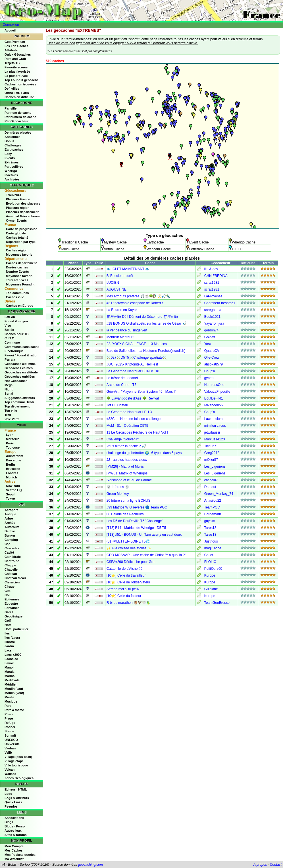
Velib (8, 753)
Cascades (12, 548)
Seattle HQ (14, 490)
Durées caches (17, 267)
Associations (14, 818)
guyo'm (210, 521)
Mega (9, 385)
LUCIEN (113, 283)
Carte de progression (22, 229)
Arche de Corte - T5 (121, 385)
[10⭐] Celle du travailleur (126, 575)
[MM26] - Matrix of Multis (125, 466)
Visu (8, 325)
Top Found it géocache (22, 80)
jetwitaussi (212, 432)
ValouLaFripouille (217, 392)
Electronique (14, 351)
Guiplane (211, 589)
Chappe (10, 565)
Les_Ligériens (215, 466)
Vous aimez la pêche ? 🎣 (126, 446)
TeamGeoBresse (217, 603)
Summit (10, 735)
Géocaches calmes (19, 368)
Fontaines (12, 608)
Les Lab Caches (16, 46)
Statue (9, 731)
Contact (276, 865)
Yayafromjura (214, 323)
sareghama (213, 310)
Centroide (12, 561)
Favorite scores (16, 67)
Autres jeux (13, 831)
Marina (10, 676)
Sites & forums (16, 835)
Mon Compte (14, 846)
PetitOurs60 (213, 569)
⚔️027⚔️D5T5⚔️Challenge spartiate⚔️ (137, 358)
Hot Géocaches (16, 381)
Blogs (9, 822)
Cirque (10, 587)
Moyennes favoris (19, 255)
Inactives (11, 175)
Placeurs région (18, 208)
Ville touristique (16, 765)
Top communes (17, 293)
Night (9, 389)
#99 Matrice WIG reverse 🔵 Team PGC (137, 507)
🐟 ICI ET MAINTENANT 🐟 (128, 269)
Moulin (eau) (14, 689)
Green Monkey (118, 494)
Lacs (8, 650)
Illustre (10, 642)
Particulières (14, 167)
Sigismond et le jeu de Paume (129, 480)
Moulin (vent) (14, 693)
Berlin (10, 465)
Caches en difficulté (19, 97)
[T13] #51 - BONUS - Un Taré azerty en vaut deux (144, 535)
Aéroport (11, 510)
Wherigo (11, 171)
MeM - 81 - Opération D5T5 (127, 426)
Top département (17, 406)
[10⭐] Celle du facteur (124, 596)
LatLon (10, 317)
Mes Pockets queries (20, 855)
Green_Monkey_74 (219, 494)
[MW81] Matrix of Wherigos (127, 473)
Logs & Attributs (17, 798)
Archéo (10, 523)
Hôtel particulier (16, 629)
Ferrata (10, 360)
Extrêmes (12, 162)
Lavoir (9, 663)
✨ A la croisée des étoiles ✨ (129, 548)
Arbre (9, 518)
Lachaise (11, 659)
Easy (8, 154)
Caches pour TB (16, 334)
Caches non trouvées (20, 84)
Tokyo (11, 499)
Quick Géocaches (18, 54)
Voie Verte (12, 419)
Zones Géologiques (19, 778)
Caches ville (15, 297)
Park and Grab (15, 59)
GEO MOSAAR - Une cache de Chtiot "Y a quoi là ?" (146, 555)
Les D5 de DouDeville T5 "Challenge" (135, 521)
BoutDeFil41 (214, 398)
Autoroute (12, 527)
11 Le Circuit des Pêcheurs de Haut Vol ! (137, 432)
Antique (10, 514)
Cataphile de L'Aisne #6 (124, 569)
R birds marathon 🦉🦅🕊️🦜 (129, 603)
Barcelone (13, 460)
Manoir (10, 667)
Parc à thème (14, 710)
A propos (260, 865)
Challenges (13, 145)
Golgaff (210, 337)
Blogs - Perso (15, 826)
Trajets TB (12, 63)
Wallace (10, 774)
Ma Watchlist (14, 859)
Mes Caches (14, 850)
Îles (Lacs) (12, 638)
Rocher (10, 727)
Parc (8, 706)
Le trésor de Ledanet (122, 378)
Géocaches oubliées (20, 377)
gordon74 (212, 330)
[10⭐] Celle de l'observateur (128, 582)
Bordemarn (213, 514)
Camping (11, 540)
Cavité (9, 552)
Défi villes (12, 89)
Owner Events (16, 220)
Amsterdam (15, 456)
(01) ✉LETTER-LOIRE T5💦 (128, 541)
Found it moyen (16, 321)
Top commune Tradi (19, 402)
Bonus (9, 141)
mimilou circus (215, 426)
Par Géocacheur (16, 121)
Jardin (9, 646)
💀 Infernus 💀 (118, 487)
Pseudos (11, 806)
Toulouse (13, 447)
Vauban (10, 748)
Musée (9, 697)
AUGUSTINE (116, 289)
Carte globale (16, 233)
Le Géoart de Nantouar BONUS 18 (133, 371)
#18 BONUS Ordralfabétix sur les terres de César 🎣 (146, 323)
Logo (8, 794)
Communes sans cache (22, 347)
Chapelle (11, 569)
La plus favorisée (17, 72)
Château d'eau (15, 578)
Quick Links (13, 802)
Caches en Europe (20, 306)
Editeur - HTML (16, 789)
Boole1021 (212, 317)
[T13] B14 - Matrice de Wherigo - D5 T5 (136, 528)
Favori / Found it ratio (20, 355)
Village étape (14, 761)
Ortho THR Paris (17, 93)
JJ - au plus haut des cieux (127, 460)
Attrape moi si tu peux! (123, 589)
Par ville (11, 108)
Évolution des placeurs (23, 203)
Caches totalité (17, 238)
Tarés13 (210, 528)
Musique (11, 701)
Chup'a (210, 371)
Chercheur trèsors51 (220, 303)
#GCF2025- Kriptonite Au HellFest (132, 364)
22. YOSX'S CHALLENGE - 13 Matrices (137, 344)
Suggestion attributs (20, 398)
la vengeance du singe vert (127, 330)
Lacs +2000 (13, 655)
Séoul (10, 494)
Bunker (10, 535)
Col (7, 595)
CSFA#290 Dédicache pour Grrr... (132, 562)
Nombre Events (17, 272)
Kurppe (210, 575)
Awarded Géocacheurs (23, 216)
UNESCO (11, 740)
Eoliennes (12, 599)
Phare (9, 714)
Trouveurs (13, 195)
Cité (8, 591)
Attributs (11, 50)
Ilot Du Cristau (117, 405)
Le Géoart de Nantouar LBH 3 (129, 412)
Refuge (10, 723)
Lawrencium (214, 419)
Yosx (208, 344)
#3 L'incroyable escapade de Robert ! (135, 303)
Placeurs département (22, 212)
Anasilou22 (213, 501)
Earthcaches (14, 150)
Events (10, 158)
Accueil (10, 30)
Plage (9, 718)
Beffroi (10, 531)
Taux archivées (17, 280)
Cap (8, 544)
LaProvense (213, 296)
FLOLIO (210, 562)
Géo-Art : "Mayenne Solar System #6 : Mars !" (141, 392)
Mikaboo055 (214, 405)
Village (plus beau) (18, 757)
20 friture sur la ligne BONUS (129, 501)
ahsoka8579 (214, 364)
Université (12, 744)
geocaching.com (90, 865)
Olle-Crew (212, 358)
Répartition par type (21, 242)
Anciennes (13, 137)
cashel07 (211, 480)
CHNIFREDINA (216, 276)
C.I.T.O (9, 338)
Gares (9, 612)
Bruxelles (13, 469)
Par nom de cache (18, 113)
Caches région (17, 250)
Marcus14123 (215, 439)
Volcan (10, 770)
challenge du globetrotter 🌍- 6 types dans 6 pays (144, 453)
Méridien (11, 684)
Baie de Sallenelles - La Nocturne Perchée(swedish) (146, 351)
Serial (9, 394)
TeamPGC (212, 507)
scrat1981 (212, 283)
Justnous (211, 541)
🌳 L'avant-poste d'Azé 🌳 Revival (133, 398)
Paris (10, 443)
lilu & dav (211, 269)
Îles (7, 633)
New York (13, 486)
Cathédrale (13, 557)
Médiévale (12, 680)
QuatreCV (212, 351)
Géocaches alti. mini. (20, 364)
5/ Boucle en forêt (120, 276)
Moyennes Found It (20, 284)
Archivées (12, 179)
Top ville (11, 411)
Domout (210, 487)
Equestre (11, 604)
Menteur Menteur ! (120, 337)
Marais (10, 672)
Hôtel (9, 625)
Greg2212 (212, 453)
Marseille (13, 439)
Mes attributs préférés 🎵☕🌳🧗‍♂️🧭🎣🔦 (138, 296)
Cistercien (12, 582)
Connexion (11, 25)
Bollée (9, 330)
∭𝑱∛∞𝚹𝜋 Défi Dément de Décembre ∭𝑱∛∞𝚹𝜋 (142, 317)
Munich (12, 477)
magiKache (213, 548)
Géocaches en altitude (21, 372)
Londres (12, 473)
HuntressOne (214, 385)
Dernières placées (18, 133)
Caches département (21, 263)
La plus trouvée (16, 76)
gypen (209, 378)
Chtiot (209, 555)
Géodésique (13, 616)
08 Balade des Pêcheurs (125, 514)
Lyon (10, 435)
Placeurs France (18, 199)
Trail (8, 415)
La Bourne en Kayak (122, 310)
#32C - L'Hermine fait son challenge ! (135, 419)
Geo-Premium (15, 42)
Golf (8, 621)
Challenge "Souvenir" (123, 439)
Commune (12, 342)
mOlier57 (211, 460)
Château (11, 574)
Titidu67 (210, 446)
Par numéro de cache (20, 117)
